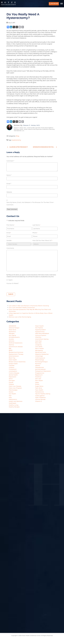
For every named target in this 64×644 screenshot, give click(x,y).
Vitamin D (39, 401)
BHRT (11, 350)
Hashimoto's (13, 399)
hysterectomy (16, 140)
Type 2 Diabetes (40, 398)
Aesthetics (12, 332)
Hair (10, 396)
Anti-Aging (12, 335)
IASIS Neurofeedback (42, 333)
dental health (13, 375)
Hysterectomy (40, 332)
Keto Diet (38, 343)
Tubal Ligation (40, 396)
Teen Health (39, 390)
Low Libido (39, 347)
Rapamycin (39, 375)
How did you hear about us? (42, 241)
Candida (12, 366)
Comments (10, 248)
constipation (13, 371)
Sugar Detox (39, 386)
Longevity (39, 345)
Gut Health (12, 394)
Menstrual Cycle (41, 352)
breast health (13, 364)
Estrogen (12, 381)
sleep (37, 383)
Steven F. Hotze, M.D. (32, 125)
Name (9, 175)
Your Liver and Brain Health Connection (22, 308)
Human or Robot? (13, 283)
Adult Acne (12, 330)
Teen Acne (39, 388)
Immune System (41, 335)
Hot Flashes (39, 328)
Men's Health (40, 349)
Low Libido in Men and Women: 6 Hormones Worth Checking (29, 306)
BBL (10, 349)
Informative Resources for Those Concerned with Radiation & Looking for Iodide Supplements (45, 147)
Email (9, 184)
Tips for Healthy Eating (43, 394)
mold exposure (40, 358)
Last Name (36, 225)
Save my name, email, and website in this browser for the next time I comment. (30, 204)
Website (9, 192)
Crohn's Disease (14, 373)
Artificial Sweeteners (16, 343)
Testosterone (40, 392)
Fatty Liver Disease (15, 386)
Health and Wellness (16, 401)
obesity (38, 366)
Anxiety (11, 339)
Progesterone (40, 373)
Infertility (38, 337)
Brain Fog (12, 358)
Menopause (39, 350)
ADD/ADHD (12, 326)
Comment (10, 161)
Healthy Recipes (14, 407)
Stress (37, 384)
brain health (13, 360)
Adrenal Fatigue (14, 328)
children (12, 367)
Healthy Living (14, 405)
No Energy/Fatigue (41, 362)
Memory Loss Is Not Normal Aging (20, 317)
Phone (35, 233)
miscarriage (39, 356)
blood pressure (14, 356)
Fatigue (11, 384)
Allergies (12, 333)
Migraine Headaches (42, 354)
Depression (13, 377)
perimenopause (40, 369)
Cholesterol (13, 369)
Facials (11, 383)
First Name (10, 225)
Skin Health (39, 381)
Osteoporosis (40, 367)
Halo (10, 398)
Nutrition (38, 364)
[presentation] (18, 288)
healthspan (13, 403)
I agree (10, 280)
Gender (9, 241)
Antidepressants (14, 337)
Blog (18, 136)
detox (11, 379)
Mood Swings (40, 360)
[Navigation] (62, 4)
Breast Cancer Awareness (17, 362)
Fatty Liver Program (15, 388)
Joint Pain (39, 341)
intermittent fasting (42, 339)
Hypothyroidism (41, 330)
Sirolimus (38, 377)
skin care (38, 379)
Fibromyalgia (13, 390)
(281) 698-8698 (54, 4)
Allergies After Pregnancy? (18, 147)
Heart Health (39, 326)
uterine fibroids (40, 399)
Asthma (11, 345)
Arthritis (12, 341)
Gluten (11, 392)
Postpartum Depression (43, 371)
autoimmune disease (16, 347)
